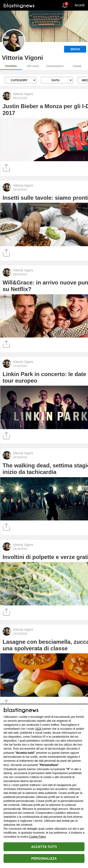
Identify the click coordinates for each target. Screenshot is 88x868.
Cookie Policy (37, 837)
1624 (38, 729)
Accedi (80, 5)
